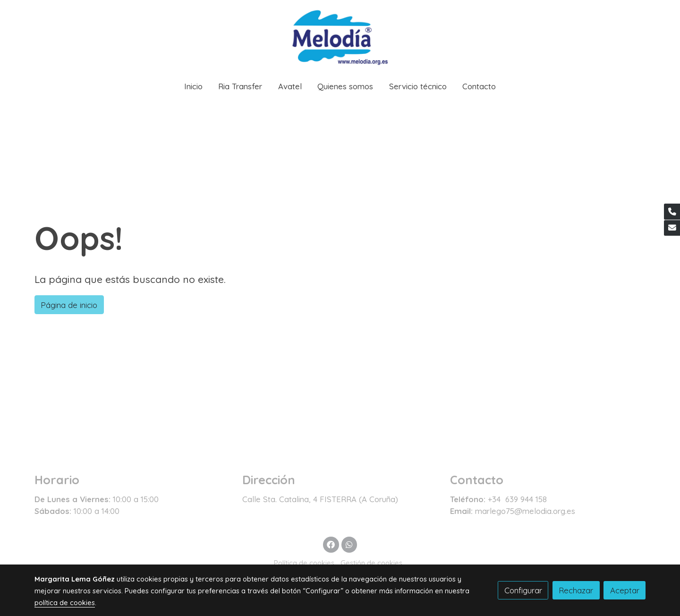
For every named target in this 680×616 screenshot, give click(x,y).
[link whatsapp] (349, 544)
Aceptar (625, 590)
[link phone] (672, 212)
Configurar (523, 590)
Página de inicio (69, 305)
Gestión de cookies (371, 563)
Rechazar (576, 590)
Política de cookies (304, 563)
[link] (340, 36)
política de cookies (65, 603)
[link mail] (672, 228)
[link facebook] (331, 544)
